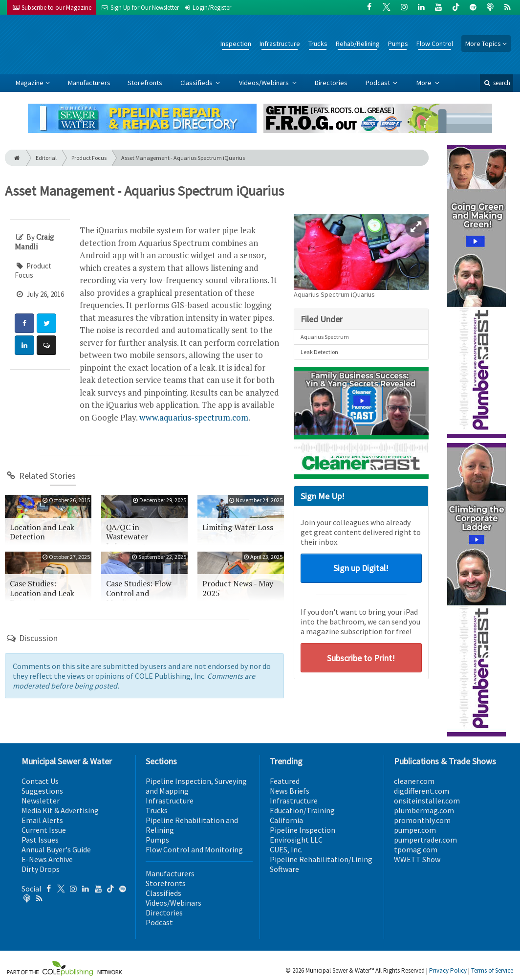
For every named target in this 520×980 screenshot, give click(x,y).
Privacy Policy (448, 970)
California (286, 820)
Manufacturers (89, 83)
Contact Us (40, 781)
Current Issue (44, 830)
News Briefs (290, 791)
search (497, 83)
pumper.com (415, 830)
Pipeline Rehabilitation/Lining (321, 859)
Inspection (236, 44)
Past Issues (40, 840)
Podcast (379, 83)
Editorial (46, 158)
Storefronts (145, 83)
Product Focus (89, 158)
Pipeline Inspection (303, 830)
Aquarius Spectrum (325, 337)
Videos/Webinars (265, 83)
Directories (331, 83)
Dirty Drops (41, 869)
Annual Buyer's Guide (56, 849)
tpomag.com (416, 849)
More (425, 83)
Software (284, 869)
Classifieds (197, 83)
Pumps (398, 44)
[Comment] (46, 345)
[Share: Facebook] (24, 323)
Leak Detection (319, 352)
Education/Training (302, 810)
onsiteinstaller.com (427, 801)
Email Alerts (42, 820)
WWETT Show (417, 859)
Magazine (30, 83)
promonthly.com (422, 820)
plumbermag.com (424, 810)
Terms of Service (492, 970)
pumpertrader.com (425, 840)
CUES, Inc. (286, 849)
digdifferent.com (422, 791)
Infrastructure (280, 44)
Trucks (318, 44)
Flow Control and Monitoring (194, 849)
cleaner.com (414, 781)
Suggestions (42, 791)
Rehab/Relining (358, 44)
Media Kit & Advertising (60, 810)
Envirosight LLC (296, 840)
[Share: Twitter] (46, 323)
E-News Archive (47, 859)
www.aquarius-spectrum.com (194, 417)
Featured (285, 781)
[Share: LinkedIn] (24, 345)
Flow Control (435, 44)
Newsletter (41, 801)
